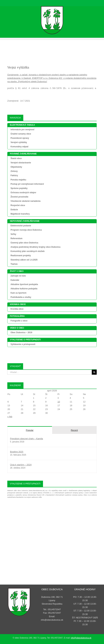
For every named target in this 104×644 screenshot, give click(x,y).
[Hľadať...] (50, 372)
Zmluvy (14, 171)
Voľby (13, 234)
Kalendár (15, 280)
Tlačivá (14, 264)
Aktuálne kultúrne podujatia (24, 289)
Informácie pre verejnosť (23, 130)
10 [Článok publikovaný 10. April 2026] (59, 402)
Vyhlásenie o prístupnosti (23, 344)
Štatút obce (16, 158)
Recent (74, 430)
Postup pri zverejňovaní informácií (27, 184)
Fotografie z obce (19, 321)
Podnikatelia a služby (21, 297)
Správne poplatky (19, 188)
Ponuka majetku (18, 180)
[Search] (94, 372)
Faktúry (14, 175)
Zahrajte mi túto (18, 276)
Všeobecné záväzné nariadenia (25, 201)
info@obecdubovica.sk (81, 638)
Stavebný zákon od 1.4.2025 (24, 260)
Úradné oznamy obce (21, 134)
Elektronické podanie (21, 226)
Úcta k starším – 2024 (21, 465)
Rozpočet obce (18, 205)
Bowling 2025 (17, 452)
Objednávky (16, 167)
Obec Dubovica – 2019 (21, 332)
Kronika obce (17, 309)
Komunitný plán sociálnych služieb (28, 251)
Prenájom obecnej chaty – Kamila (27, 439)
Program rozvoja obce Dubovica (26, 230)
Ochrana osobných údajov (23, 193)
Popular (30, 430)
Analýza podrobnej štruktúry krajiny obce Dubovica (35, 247)
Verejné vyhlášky (19, 142)
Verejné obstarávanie (21, 163)
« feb (10, 417)
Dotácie (14, 210)
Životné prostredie (19, 197)
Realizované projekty (21, 256)
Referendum (16, 238)
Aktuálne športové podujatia (24, 284)
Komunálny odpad (19, 147)
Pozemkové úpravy (20, 138)
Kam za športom (18, 293)
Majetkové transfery (20, 214)
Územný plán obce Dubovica (24, 243)
